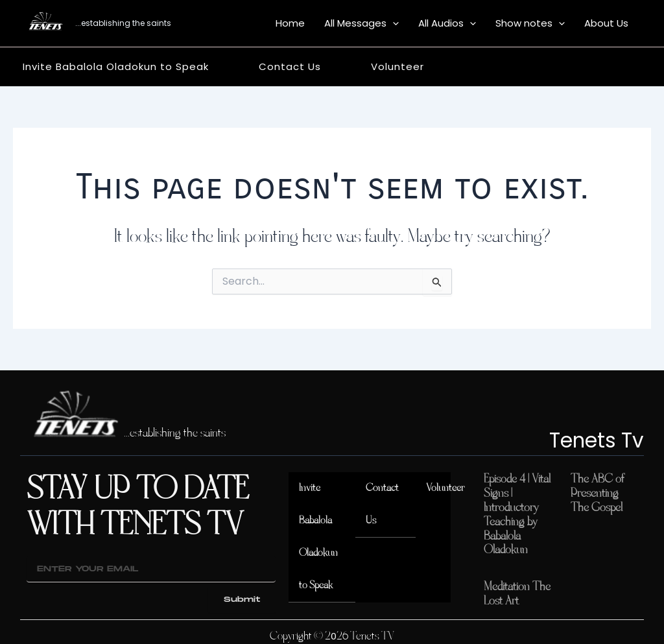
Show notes (530, 23)
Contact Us (383, 504)
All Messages (362, 23)
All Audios (447, 23)
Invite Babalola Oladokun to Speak (321, 537)
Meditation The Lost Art (517, 589)
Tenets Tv (589, 439)
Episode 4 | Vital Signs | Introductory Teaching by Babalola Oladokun (517, 512)
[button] (393, 23)
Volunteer (445, 488)
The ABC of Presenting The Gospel (597, 492)
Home (290, 23)
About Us (606, 23)
